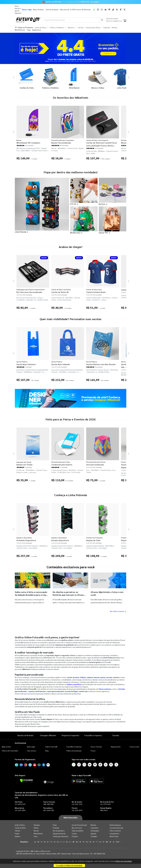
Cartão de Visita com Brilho (61, 290)
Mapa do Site (6, 747)
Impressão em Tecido (24, 462)
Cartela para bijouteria (61, 836)
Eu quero (95, 2)
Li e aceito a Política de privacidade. (69, 866)
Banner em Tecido (24, 465)
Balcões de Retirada (25, 735)
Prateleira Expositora (26, 540)
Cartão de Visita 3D (60, 292)
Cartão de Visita (20, 828)
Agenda (93, 834)
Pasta (55, 825)
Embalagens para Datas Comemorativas (31, 290)
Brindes (93, 825)
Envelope (56, 828)
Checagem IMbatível (48, 735)
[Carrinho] (125, 21)
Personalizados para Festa (61, 462)
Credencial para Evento (62, 465)
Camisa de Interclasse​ (94, 290)
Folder (17, 834)
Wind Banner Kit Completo (28, 143)
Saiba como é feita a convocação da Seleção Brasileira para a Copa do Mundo (31, 595)
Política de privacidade (123, 861)
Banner (19, 140)
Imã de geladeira (59, 831)
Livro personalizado (116, 828)
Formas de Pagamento (25, 759)
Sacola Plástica (22, 362)
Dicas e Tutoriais (96, 747)
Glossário (24, 842)
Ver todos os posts (118, 611)
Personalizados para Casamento (63, 140)
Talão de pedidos (78, 831)
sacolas (109, 677)
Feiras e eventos (115, 831)
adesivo (90, 677)
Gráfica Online (20, 825)
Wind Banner (38, 834)
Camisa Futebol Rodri (96, 292)
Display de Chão (93, 540)
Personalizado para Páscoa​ (96, 462)
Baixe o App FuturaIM (81, 775)
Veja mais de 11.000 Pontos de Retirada (75, 9)
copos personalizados (55, 691)
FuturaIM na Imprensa (93, 735)
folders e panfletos (74, 684)
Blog (47, 751)
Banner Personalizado (61, 143)
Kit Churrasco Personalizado (29, 292)
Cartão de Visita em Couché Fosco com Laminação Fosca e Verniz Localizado (102, 144)
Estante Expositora (60, 540)
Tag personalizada (59, 834)
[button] (11, 48)
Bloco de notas (77, 828)
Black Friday (114, 836)
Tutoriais (116, 735)
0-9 (118, 842)
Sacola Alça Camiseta (26, 364)
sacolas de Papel (71, 691)
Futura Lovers (134, 747)
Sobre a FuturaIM (51, 747)
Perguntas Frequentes (70, 735)
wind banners (41, 691)
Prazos (93, 751)
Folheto (17, 831)
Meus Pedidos (39, 9)
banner (97, 677)
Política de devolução (74, 751)
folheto (83, 677)
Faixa (36, 836)
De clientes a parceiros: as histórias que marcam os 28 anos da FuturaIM (69, 595)
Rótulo (36, 828)
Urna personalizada (95, 465)
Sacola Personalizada (79, 825)
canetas (31, 691)
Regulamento (116, 747)
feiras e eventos (105, 689)
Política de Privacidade (10, 751)
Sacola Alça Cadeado (61, 364)
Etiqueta (37, 825)
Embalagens (95, 831)
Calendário (95, 828)
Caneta (74, 834)
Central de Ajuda (52, 9)
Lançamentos (114, 834)
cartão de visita (73, 677)
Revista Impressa (115, 825)
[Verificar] (26, 781)
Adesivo (17, 836)
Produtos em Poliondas (94, 538)
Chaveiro (75, 836)
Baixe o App (31, 747)
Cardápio (94, 836)
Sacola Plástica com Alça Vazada (101, 364)
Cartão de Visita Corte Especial (97, 140)
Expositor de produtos (24, 538)
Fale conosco (32, 751)
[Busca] (102, 20)
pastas (103, 677)
